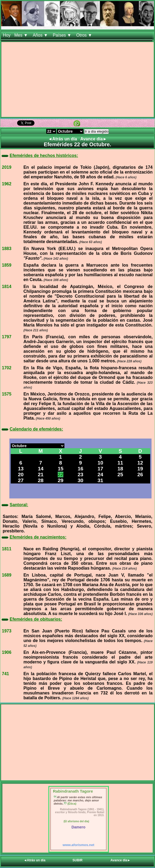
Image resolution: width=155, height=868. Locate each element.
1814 (7, 287)
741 (5, 674)
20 (21, 475)
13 (21, 469)
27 (21, 480)
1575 (7, 394)
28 (40, 480)
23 (80, 475)
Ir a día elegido (96, 131)
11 (120, 463)
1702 (7, 368)
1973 (7, 631)
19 (140, 469)
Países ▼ (63, 35)
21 (40, 475)
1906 (7, 652)
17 (100, 469)
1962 (7, 184)
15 (61, 469)
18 (120, 469)
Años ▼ (41, 35)
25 (120, 475)
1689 (7, 575)
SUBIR (77, 860)
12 (140, 463)
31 (100, 480)
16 (80, 469)
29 (61, 480)
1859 (7, 265)
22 (61, 475)
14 (40, 469)
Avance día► (94, 139)
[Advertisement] (77, 79)
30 (80, 480)
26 (140, 475)
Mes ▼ (22, 35)
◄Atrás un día (63, 139)
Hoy (7, 35)
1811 (7, 549)
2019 (7, 167)
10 (100, 463)
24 (100, 475)
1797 (7, 337)
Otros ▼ (85, 35)
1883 (7, 249)
